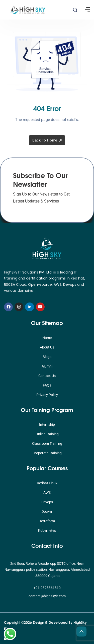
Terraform (47, 521)
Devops (47, 502)
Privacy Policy (47, 395)
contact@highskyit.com (47, 596)
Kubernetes (47, 530)
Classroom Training (47, 443)
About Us (47, 347)
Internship (47, 424)
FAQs (47, 385)
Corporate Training (47, 453)
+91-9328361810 (47, 588)
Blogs (47, 357)
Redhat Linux (47, 483)
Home (47, 338)
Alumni (47, 366)
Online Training (47, 434)
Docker (47, 511)
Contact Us (47, 376)
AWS (47, 492)
